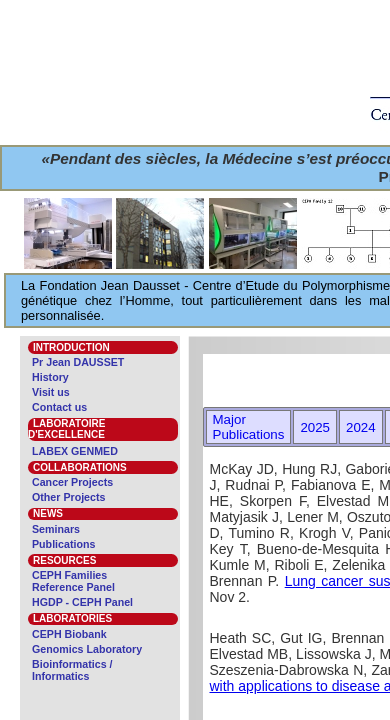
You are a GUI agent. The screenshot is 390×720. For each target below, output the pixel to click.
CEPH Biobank (69, 634)
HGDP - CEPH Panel (82, 602)
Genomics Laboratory (87, 649)
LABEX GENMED (75, 451)
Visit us (51, 392)
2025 (315, 427)
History (50, 377)
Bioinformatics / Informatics (72, 670)
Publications (63, 544)
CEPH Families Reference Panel (73, 581)
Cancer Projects (72, 482)
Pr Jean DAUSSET (78, 362)
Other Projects (68, 497)
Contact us (59, 407)
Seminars (56, 529)
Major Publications (249, 427)
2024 (361, 427)
